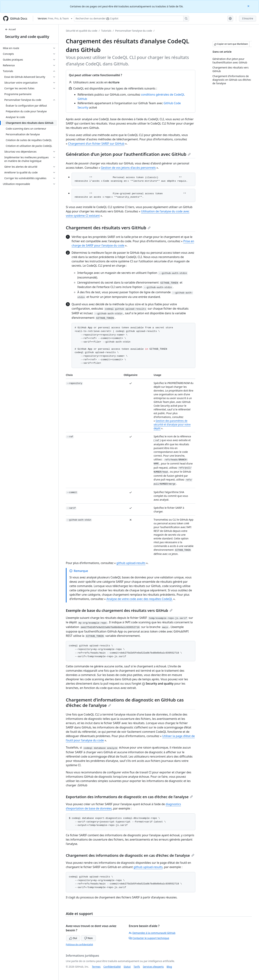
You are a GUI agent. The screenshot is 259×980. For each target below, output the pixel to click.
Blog (169, 967)
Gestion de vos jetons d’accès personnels (128, 168)
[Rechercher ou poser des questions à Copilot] (131, 19)
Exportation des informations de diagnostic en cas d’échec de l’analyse (129, 797)
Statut (127, 967)
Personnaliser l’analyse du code (134, 31)
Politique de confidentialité (79, 945)
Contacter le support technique (149, 938)
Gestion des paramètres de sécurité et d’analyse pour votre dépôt (172, 425)
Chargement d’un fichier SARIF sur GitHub (96, 144)
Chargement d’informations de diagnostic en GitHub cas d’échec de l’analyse (125, 702)
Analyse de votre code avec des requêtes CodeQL (140, 599)
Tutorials (106, 31)
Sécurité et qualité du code (82, 31)
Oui (73, 938)
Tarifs (137, 967)
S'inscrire (248, 18)
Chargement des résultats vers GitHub (108, 228)
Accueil (10, 29)
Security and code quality (27, 37)
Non (88, 938)
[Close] (249, 6)
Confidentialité (112, 967)
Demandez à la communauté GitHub (152, 933)
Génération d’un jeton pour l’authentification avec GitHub (128, 154)
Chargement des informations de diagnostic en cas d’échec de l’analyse (130, 855)
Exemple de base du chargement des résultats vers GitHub (119, 610)
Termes (96, 967)
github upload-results (131, 563)
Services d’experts (153, 967)
